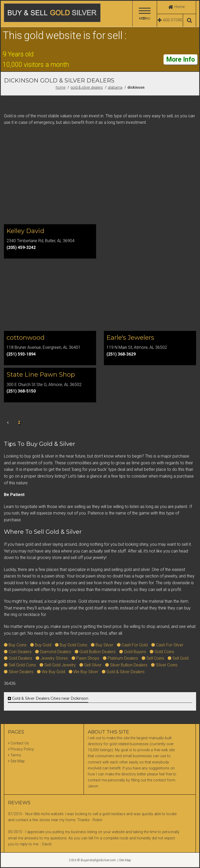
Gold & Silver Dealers (87, 87)
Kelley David (25, 231)
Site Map (18, 761)
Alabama (115, 87)
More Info (180, 59)
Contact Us (20, 743)
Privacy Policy (22, 749)
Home (61, 87)
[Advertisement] (100, 179)
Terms (16, 755)
